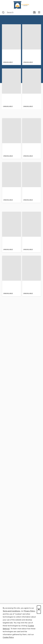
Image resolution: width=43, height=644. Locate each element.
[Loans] (34, 13)
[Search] (3, 12)
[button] (8, 68)
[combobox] (17, 12)
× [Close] (39, 610)
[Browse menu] (39, 12)
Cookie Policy (8, 637)
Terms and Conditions (11, 611)
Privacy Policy (30, 611)
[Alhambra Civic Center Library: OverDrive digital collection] (21, 5)
